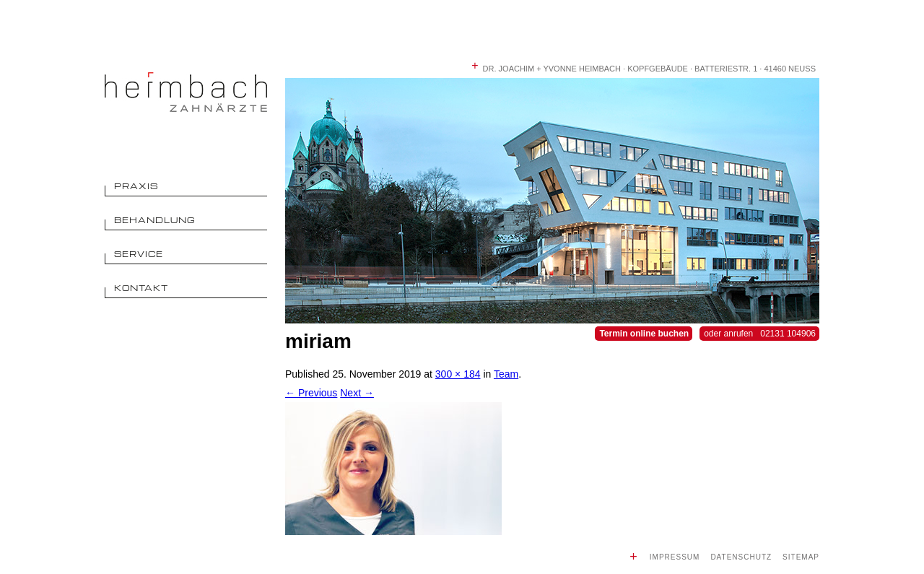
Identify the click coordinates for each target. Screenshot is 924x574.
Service (139, 254)
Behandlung (155, 220)
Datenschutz (741, 557)
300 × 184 (458, 374)
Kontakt (141, 288)
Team (506, 374)
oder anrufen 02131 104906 (760, 334)
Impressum (675, 557)
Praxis (136, 186)
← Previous (311, 393)
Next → (357, 393)
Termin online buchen (644, 334)
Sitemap (801, 557)
